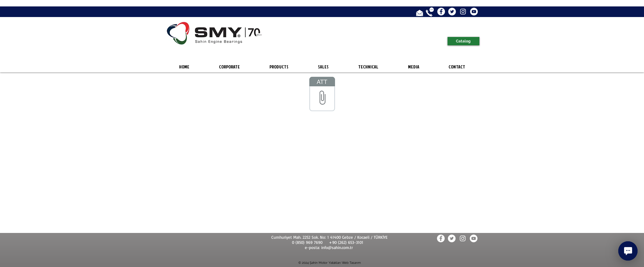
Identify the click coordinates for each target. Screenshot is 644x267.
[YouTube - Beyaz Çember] (474, 12)
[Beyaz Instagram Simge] (463, 12)
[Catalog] (463, 41)
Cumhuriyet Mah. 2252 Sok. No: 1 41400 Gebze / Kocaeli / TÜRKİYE (329, 237)
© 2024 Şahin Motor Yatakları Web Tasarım (330, 263)
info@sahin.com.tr (337, 247)
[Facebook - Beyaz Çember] (441, 12)
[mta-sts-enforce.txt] (322, 95)
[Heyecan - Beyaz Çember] (452, 12)
